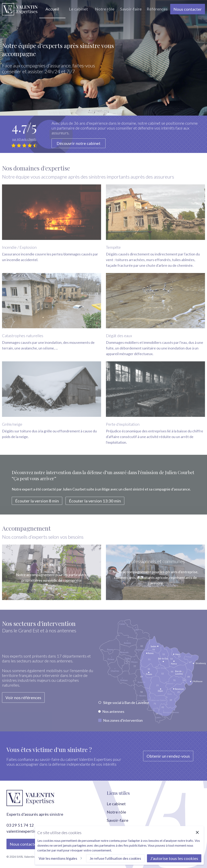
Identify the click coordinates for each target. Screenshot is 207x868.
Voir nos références (23, 700)
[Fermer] (197, 832)
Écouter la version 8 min (37, 503)
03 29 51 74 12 (20, 825)
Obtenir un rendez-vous (168, 756)
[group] (52, 9)
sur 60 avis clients (24, 139)
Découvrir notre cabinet (79, 143)
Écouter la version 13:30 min (95, 503)
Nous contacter (188, 9)
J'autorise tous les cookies (174, 858)
